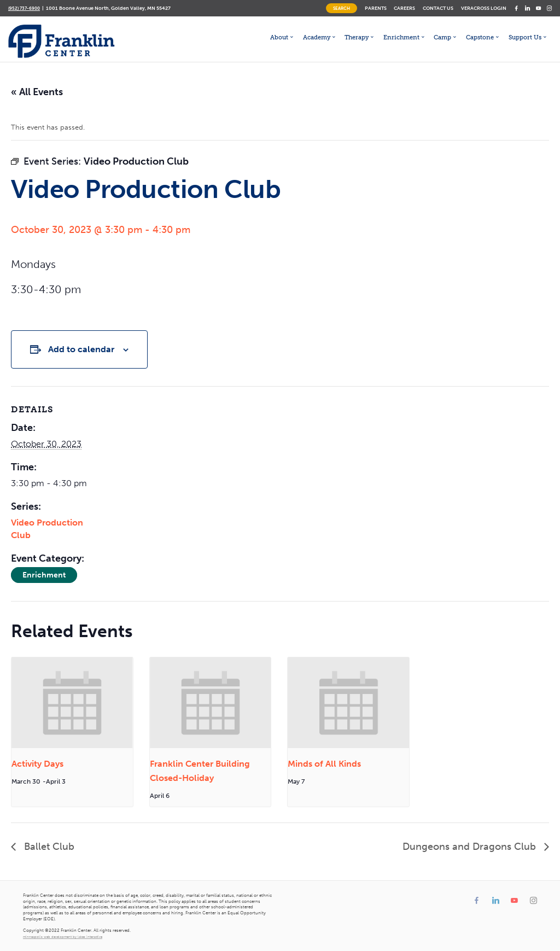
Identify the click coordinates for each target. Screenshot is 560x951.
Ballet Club (48, 847)
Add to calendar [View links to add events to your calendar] (81, 349)
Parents (376, 8)
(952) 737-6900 (24, 8)
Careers (404, 8)
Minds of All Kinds (324, 764)
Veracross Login (484, 8)
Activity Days (37, 764)
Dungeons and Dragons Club (471, 847)
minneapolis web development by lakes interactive (63, 937)
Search (342, 8)
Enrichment (44, 575)
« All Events (37, 92)
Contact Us (438, 8)
